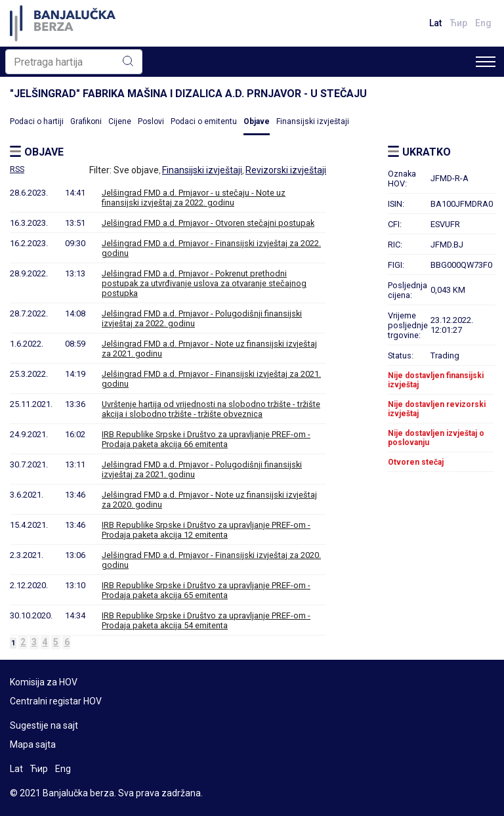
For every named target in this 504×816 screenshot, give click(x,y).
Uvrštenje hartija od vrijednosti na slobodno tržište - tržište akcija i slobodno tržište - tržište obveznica (211, 409)
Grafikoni (86, 121)
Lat (435, 23)
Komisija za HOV (44, 682)
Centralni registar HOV (56, 701)
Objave (257, 121)
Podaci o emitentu (204, 121)
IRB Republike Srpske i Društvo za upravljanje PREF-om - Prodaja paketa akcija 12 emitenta (206, 530)
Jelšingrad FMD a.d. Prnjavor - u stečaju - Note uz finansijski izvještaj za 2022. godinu (194, 198)
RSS (17, 169)
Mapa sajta (33, 744)
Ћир (458, 23)
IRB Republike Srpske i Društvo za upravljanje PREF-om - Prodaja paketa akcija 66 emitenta (206, 439)
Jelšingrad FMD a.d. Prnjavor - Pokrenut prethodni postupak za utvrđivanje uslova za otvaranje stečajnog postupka (204, 283)
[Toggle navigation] (486, 62)
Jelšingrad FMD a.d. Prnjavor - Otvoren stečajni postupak (208, 223)
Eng (483, 23)
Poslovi (151, 121)
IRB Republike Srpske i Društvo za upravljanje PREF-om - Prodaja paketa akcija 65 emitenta (206, 590)
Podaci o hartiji (37, 121)
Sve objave (136, 170)
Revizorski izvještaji (286, 170)
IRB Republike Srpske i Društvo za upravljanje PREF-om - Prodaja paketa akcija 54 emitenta (206, 620)
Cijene (120, 121)
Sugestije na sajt (44, 725)
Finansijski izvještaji (313, 121)
